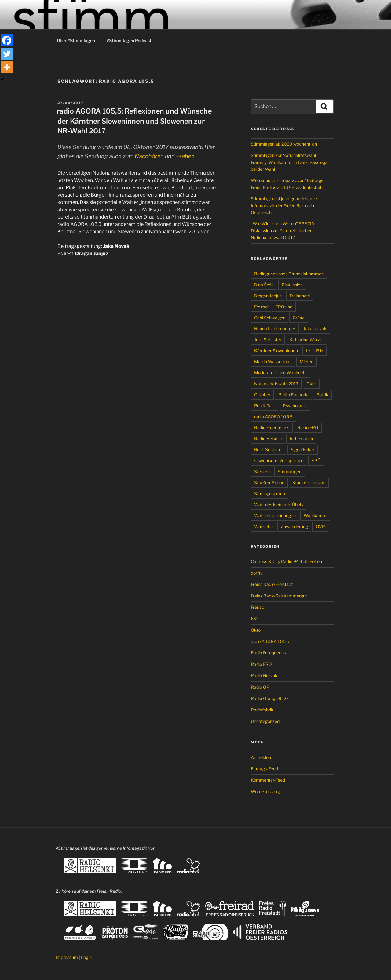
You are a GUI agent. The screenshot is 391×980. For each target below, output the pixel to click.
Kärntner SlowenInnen (276, 351)
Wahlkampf (315, 515)
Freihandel (300, 296)
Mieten (307, 362)
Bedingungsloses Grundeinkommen (289, 274)
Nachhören (149, 156)
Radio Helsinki (268, 439)
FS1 (254, 618)
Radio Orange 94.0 (269, 698)
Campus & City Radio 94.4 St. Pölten (286, 561)
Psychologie (295, 406)
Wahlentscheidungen (275, 515)
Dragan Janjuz (268, 296)
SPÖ (316, 461)
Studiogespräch (270, 494)
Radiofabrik (262, 710)
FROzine (284, 307)
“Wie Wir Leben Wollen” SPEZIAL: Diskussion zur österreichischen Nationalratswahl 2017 (284, 230)
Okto (311, 384)
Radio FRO (308, 428)
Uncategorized (265, 721)
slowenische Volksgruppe (279, 461)
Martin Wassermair (273, 362)
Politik (322, 395)
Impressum (67, 957)
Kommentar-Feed (268, 780)
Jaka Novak (315, 329)
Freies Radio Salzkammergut (279, 596)
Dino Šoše (264, 285)
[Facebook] (7, 40)
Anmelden (261, 757)
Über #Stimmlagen (76, 40)
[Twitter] (7, 54)
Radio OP (260, 687)
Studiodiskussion (309, 483)
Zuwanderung (294, 526)
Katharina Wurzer (307, 340)
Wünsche (263, 526)
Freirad (261, 307)
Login (86, 957)
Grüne (299, 318)
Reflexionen (301, 439)
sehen (187, 156)
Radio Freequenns (272, 428)
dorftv (257, 573)
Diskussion (292, 285)
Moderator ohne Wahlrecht (281, 373)
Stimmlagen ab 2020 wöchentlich (284, 144)
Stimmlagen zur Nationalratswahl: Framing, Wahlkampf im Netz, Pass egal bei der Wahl (290, 162)
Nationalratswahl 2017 (276, 384)
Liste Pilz (314, 351)
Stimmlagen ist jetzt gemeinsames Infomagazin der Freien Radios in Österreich (285, 205)
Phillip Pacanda (293, 395)
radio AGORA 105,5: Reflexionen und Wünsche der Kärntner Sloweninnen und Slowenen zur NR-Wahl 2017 (134, 121)
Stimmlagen (290, 472)
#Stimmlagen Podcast (129, 40)
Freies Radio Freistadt (272, 584)
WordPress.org (265, 791)
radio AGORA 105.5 (273, 417)
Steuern (262, 472)
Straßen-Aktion (269, 483)
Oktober (262, 395)
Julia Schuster (268, 340)
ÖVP (320, 526)
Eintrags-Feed (264, 769)
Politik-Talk (265, 406)
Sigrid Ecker (303, 450)
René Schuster (269, 450)
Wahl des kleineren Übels (279, 505)
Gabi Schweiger (269, 318)
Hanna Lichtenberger (275, 329)
